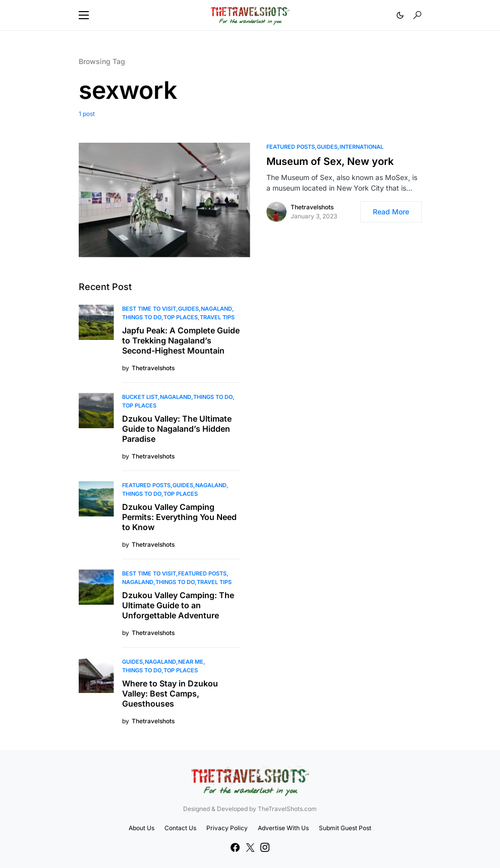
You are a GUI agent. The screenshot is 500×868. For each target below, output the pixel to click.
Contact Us (180, 828)
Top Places (181, 317)
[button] (84, 15)
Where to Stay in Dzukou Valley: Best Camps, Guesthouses (170, 693)
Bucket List (140, 397)
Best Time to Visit (149, 309)
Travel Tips (217, 317)
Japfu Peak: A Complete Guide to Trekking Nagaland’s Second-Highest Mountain (181, 340)
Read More (391, 212)
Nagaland (216, 309)
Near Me (191, 662)
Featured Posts (291, 147)
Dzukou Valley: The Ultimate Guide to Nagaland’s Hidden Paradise (177, 429)
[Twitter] (250, 847)
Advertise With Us (283, 828)
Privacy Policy (227, 828)
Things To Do (142, 317)
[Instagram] (265, 847)
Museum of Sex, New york (330, 161)
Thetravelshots (312, 207)
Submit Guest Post (345, 828)
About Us (142, 828)
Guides (327, 147)
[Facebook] (235, 847)
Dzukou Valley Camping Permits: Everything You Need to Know (179, 517)
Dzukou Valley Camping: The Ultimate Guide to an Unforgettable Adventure (178, 605)
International (362, 147)
